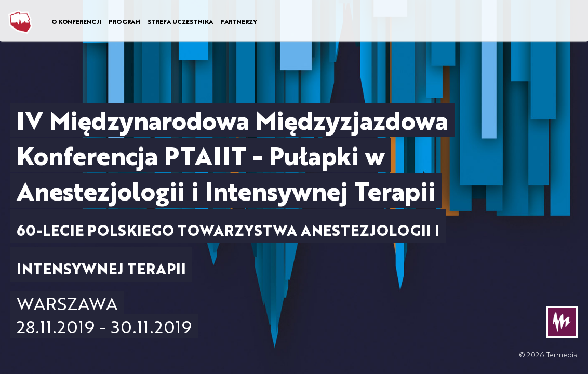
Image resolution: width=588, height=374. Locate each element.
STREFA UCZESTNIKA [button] (180, 21)
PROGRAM (124, 21)
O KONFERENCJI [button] (76, 21)
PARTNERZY (239, 21)
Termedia (562, 355)
